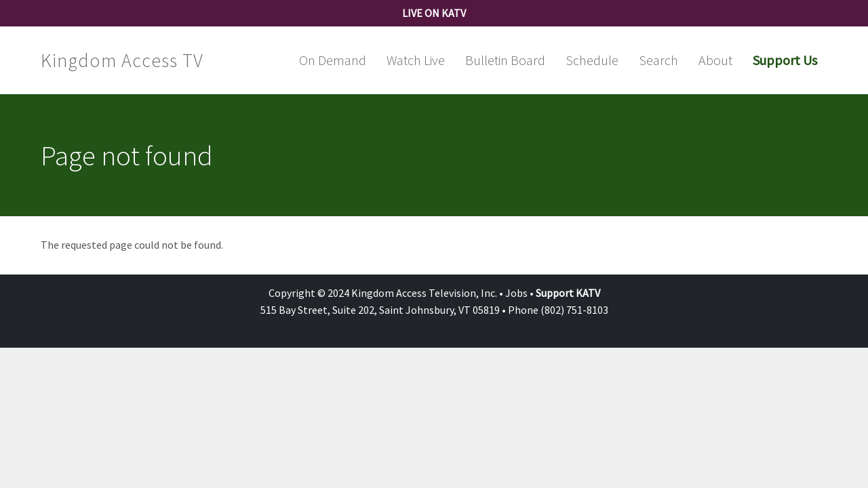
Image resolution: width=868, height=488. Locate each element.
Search (658, 60)
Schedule (592, 60)
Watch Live (416, 60)
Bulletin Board (505, 60)
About (715, 60)
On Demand (333, 60)
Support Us (785, 60)
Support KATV (568, 293)
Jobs (516, 293)
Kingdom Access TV (122, 60)
